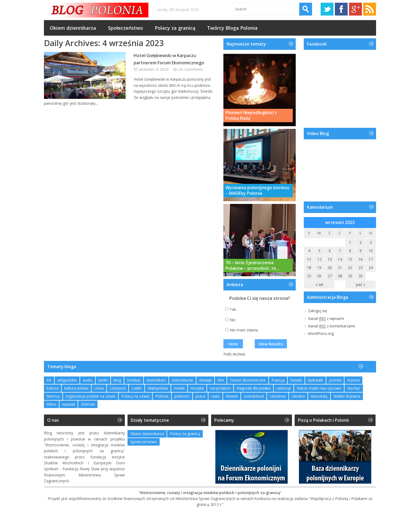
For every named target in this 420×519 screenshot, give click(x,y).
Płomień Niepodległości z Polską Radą (251, 115)
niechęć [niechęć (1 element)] (354, 388)
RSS (370, 9)
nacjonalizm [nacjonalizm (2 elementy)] (220, 388)
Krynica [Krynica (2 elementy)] (353, 380)
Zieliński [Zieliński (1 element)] (88, 404)
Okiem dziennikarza (73, 28)
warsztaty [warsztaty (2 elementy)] (319, 396)
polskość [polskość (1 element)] (182, 396)
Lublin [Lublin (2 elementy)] (137, 388)
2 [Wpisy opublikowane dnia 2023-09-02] (361, 242)
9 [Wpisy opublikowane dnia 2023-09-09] (361, 251)
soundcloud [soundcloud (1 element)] (254, 396)
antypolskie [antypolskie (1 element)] (67, 380)
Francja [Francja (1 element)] (278, 380)
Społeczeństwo (125, 28)
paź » (361, 284)
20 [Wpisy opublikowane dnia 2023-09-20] (330, 268)
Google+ (355, 9)
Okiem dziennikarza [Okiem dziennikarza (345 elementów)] (147, 434)
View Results (271, 344)
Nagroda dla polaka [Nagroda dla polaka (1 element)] (254, 388)
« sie (319, 284)
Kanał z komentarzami (331, 326)
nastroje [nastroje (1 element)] (284, 388)
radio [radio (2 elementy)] (215, 396)
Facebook (341, 9)
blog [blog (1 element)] (117, 380)
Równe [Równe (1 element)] (232, 396)
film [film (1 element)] (221, 380)
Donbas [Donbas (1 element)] (134, 380)
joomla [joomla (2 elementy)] (335, 380)
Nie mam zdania (244, 330)
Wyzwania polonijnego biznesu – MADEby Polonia (257, 191)
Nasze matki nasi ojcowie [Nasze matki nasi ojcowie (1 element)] (319, 388)
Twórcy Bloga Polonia (232, 28)
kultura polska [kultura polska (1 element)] (76, 388)
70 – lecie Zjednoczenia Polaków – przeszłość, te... (252, 266)
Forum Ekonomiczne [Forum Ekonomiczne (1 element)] (248, 380)
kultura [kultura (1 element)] (52, 388)
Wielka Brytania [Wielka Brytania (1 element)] (347, 396)
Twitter (327, 9)
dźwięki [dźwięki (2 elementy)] (205, 380)
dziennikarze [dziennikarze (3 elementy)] (182, 380)
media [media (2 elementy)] (179, 388)
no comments (191, 69)
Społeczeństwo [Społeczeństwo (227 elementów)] (144, 442)
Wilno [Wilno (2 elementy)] (51, 404)
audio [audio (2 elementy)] (88, 380)
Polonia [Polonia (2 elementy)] (162, 396)
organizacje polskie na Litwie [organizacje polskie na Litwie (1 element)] (91, 396)
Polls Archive (234, 354)
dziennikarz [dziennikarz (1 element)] (156, 380)
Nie (232, 320)
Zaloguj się (318, 311)
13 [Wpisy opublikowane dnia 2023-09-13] (330, 259)
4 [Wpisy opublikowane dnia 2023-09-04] (309, 251)
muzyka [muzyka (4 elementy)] (197, 388)
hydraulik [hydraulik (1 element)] (315, 380)
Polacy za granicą (175, 28)
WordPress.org (321, 333)
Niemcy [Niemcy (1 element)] (53, 396)
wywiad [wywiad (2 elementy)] (69, 404)
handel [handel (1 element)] (296, 380)
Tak (233, 309)
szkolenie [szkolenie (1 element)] (278, 396)
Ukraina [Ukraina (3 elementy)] (298, 396)
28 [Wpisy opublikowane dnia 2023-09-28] (340, 276)
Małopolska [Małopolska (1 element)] (158, 388)
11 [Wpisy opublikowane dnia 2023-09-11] (309, 259)
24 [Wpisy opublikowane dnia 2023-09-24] (371, 268)
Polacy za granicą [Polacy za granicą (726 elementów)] (185, 434)
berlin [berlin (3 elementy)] (103, 380)
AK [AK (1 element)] (49, 380)
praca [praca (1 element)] (200, 396)
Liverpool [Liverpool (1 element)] (118, 388)
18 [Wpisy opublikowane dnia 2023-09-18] (309, 268)
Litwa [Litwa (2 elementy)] (99, 388)
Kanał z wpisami (326, 319)
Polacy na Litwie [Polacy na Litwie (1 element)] (135, 396)
